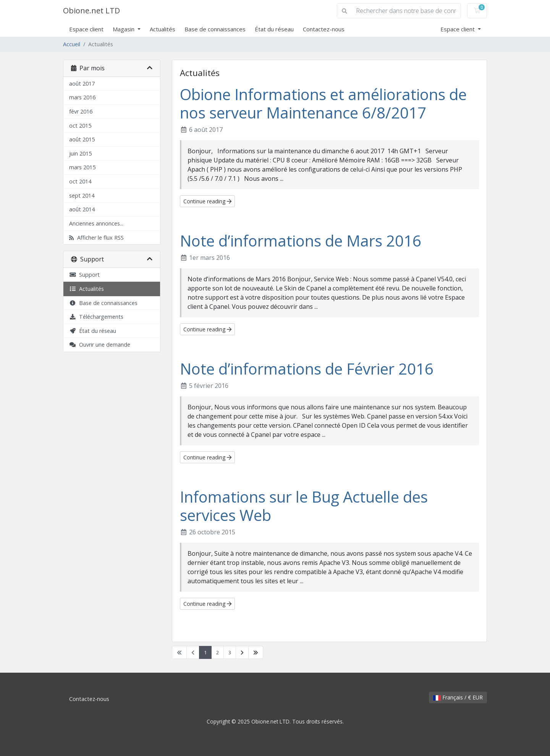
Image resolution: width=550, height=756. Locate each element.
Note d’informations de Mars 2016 (301, 241)
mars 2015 (82, 167)
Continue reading (207, 201)
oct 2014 (80, 181)
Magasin (124, 29)
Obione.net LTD (91, 11)
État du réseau (274, 29)
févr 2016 (81, 111)
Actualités (163, 29)
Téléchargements (96, 317)
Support (84, 275)
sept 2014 (82, 195)
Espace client (86, 29)
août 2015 (82, 139)
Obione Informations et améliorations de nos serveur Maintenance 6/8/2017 (323, 103)
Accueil (72, 44)
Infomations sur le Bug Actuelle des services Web (304, 506)
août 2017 (82, 84)
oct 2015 (80, 126)
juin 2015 (80, 153)
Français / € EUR (458, 697)
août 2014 (82, 209)
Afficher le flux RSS (96, 238)
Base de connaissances (215, 29)
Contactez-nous (324, 29)
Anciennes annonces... (96, 223)
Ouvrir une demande (100, 345)
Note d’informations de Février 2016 (307, 369)
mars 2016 (82, 97)
